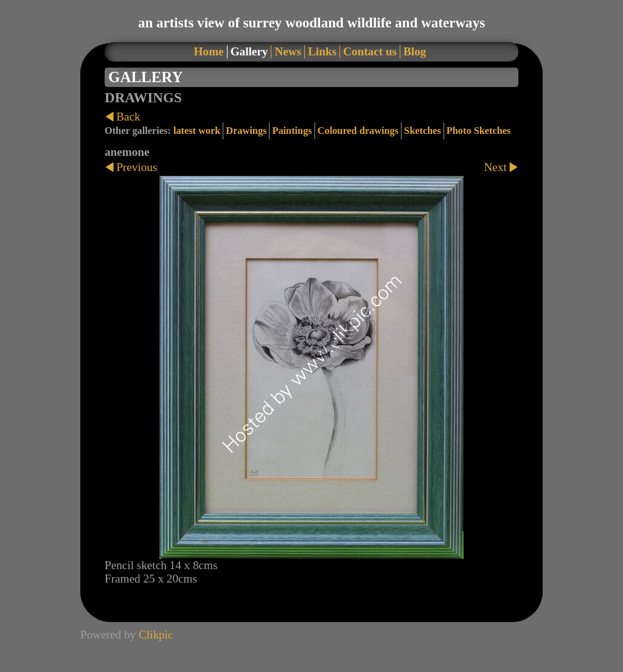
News (288, 51)
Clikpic (156, 635)
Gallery (249, 51)
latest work (197, 131)
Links (322, 51)
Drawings (246, 131)
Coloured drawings (358, 131)
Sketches (423, 131)
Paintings (292, 131)
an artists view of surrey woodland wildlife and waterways (311, 23)
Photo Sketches (479, 131)
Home (209, 51)
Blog (415, 51)
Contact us (370, 51)
